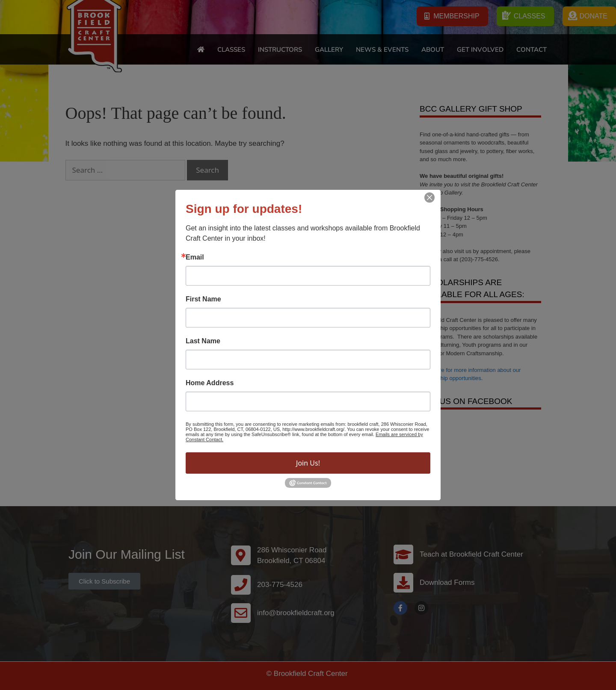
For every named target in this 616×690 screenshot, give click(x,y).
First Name (203, 299)
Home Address (210, 383)
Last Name (203, 341)
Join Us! (308, 463)
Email (195, 257)
